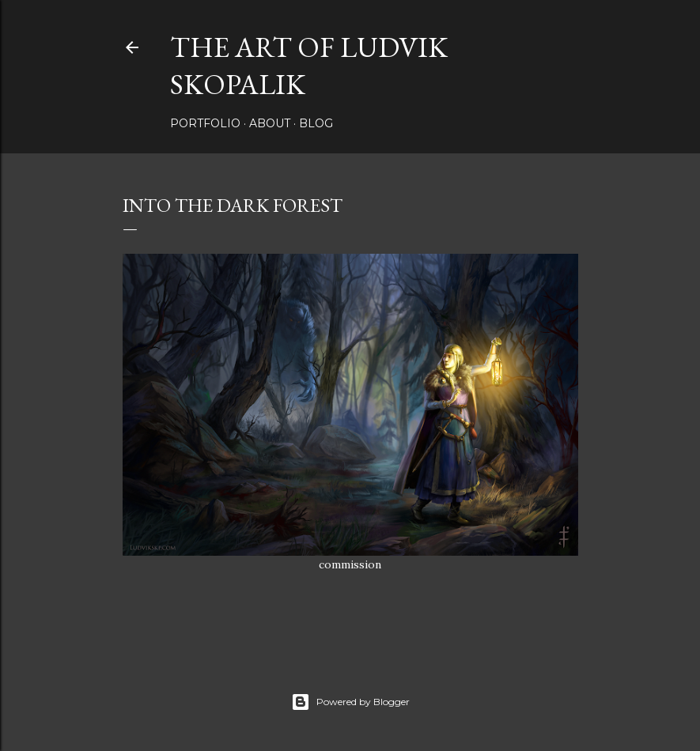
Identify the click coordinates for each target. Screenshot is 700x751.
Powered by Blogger (350, 702)
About (270, 123)
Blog (316, 123)
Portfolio (205, 123)
